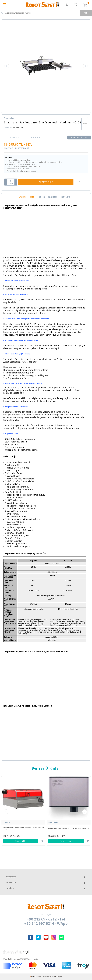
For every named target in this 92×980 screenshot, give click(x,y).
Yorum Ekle (14, 138)
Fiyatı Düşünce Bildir (79, 138)
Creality (6, 822)
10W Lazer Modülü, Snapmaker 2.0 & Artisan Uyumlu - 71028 (68, 828)
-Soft (32, 977)
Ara (86, 13)
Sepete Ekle (46, 182)
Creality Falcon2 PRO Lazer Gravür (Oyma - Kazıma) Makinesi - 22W (23, 828)
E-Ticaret (38, 977)
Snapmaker (53, 822)
